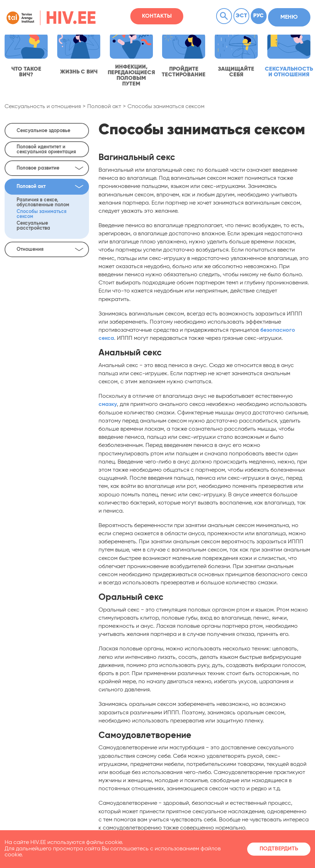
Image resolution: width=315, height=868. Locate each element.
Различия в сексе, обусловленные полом (43, 202)
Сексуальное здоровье (43, 131)
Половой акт (104, 107)
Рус (258, 16)
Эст (241, 16)
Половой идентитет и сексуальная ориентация (46, 149)
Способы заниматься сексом (166, 107)
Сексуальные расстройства (33, 226)
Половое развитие (50, 168)
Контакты (157, 16)
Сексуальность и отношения (43, 107)
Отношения (50, 249)
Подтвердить (279, 849)
